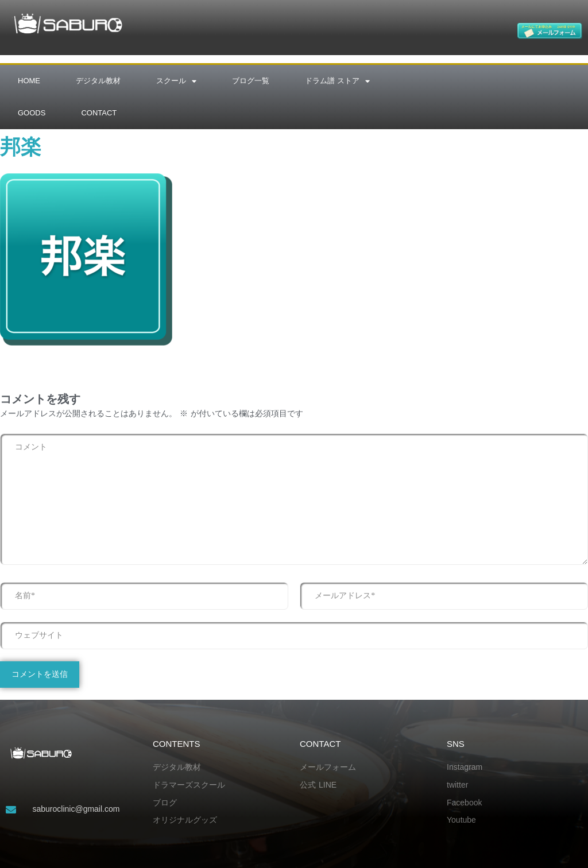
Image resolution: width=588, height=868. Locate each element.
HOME (29, 81)
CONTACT (99, 113)
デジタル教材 (98, 81)
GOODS (32, 113)
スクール (176, 81)
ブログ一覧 (251, 81)
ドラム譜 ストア (337, 81)
